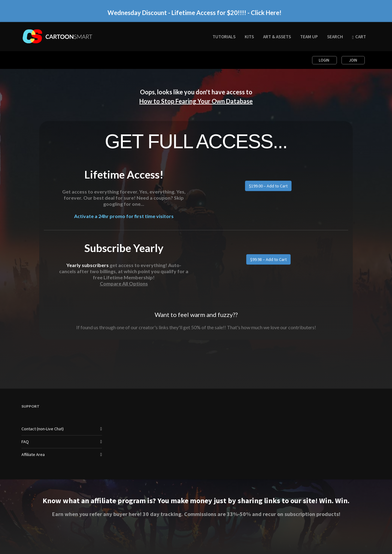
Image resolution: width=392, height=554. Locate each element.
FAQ (25, 442)
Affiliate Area (33, 454)
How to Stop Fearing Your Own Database (196, 101)
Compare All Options (124, 283)
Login (324, 60)
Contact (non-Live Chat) (43, 429)
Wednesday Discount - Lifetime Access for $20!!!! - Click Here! (194, 13)
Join (353, 60)
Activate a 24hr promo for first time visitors (124, 216)
